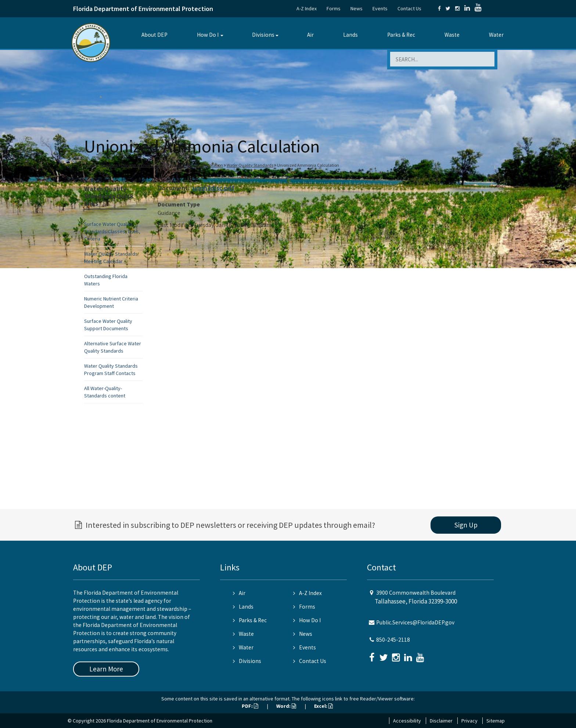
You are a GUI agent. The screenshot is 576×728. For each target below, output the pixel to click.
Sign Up (466, 525)
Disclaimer (441, 721)
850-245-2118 (393, 640)
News (357, 8)
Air (310, 35)
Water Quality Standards (250, 165)
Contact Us (409, 8)
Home (91, 165)
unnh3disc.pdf (213, 188)
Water (496, 35)
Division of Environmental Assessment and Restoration (172, 165)
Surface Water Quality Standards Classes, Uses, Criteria (112, 231)
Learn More (106, 669)
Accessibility (407, 721)
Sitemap (496, 721)
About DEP (154, 35)
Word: (286, 706)
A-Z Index (307, 8)
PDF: (250, 706)
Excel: (323, 706)
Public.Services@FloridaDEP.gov (415, 622)
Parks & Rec (401, 35)
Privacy (469, 721)
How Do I (208, 35)
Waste (452, 35)
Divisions (263, 35)
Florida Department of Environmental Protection (143, 9)
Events (380, 8)
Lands (350, 35)
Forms (334, 8)
